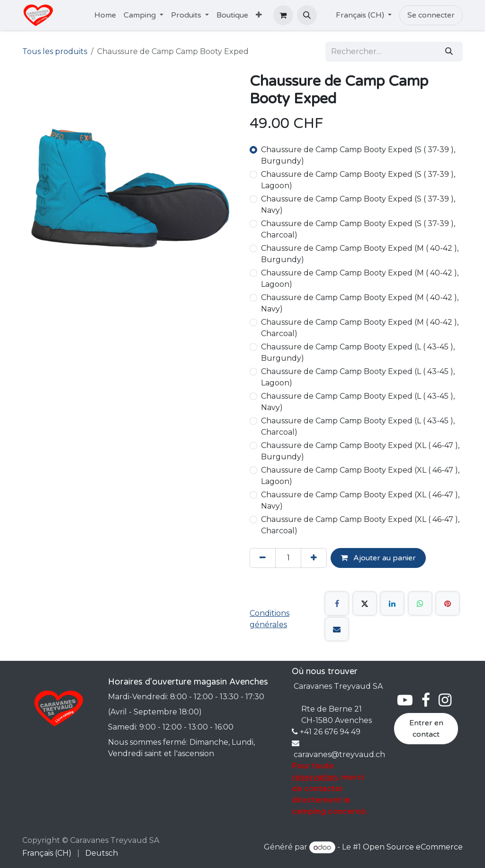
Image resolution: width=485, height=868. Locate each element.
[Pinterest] (448, 603)
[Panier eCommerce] (283, 15)
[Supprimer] (263, 558)
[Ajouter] (314, 558)
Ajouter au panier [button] (378, 558)
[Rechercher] (449, 52)
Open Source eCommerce (413, 847)
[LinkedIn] (392, 603)
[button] (307, 15)
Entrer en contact (426, 729)
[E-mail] (337, 629)
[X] (365, 603)
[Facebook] (337, 603)
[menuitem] (105, 15)
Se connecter (431, 15)
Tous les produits (55, 51)
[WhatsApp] (420, 603)
